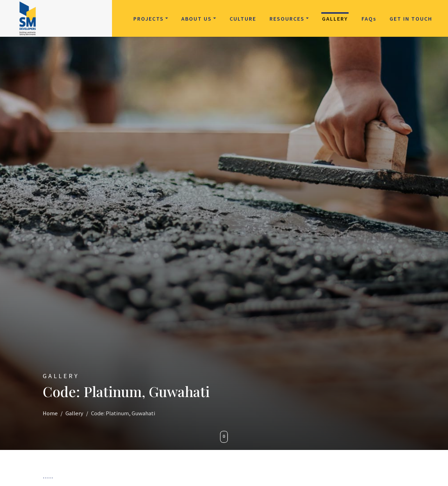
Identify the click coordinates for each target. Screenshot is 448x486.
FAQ (369, 19)
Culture (243, 19)
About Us (197, 19)
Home (50, 413)
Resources (287, 19)
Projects (149, 19)
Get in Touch (411, 19)
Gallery (335, 19)
